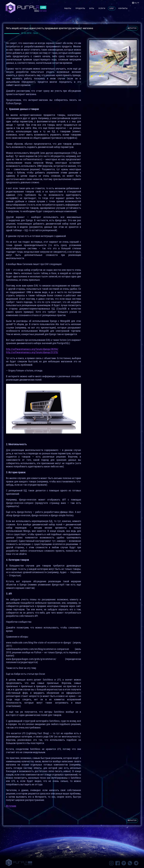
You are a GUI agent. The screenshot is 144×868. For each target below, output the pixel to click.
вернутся (132, 28)
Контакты (123, 8)
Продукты (80, 8)
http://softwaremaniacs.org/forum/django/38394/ (32, 349)
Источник (11, 806)
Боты (92, 8)
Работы (68, 8)
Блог (112, 8)
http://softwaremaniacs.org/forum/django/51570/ (32, 352)
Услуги (102, 8)
